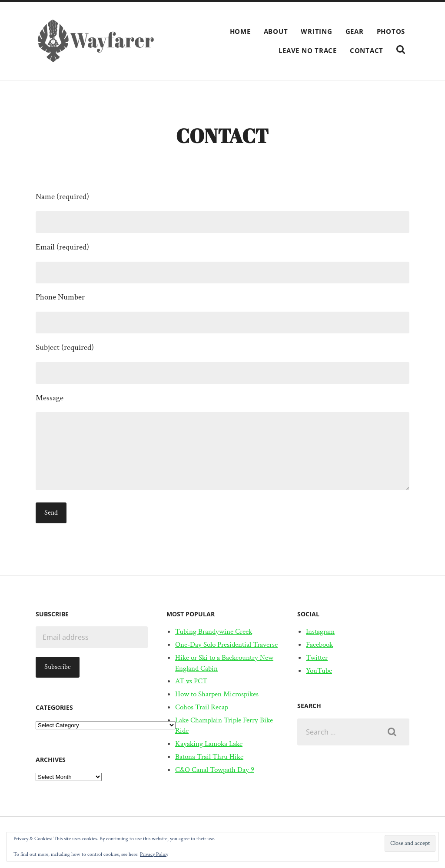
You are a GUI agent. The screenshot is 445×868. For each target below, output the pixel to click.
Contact (367, 50)
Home (240, 31)
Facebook (319, 645)
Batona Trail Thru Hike (209, 757)
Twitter (317, 658)
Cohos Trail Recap (202, 707)
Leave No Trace (308, 50)
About (276, 31)
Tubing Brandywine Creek (214, 632)
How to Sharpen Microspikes (217, 694)
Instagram (320, 632)
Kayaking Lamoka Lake (209, 744)
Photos (391, 31)
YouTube (319, 671)
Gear (355, 31)
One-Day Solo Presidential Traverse (226, 645)
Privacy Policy (154, 854)
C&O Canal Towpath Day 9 (215, 770)
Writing (316, 31)
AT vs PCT (191, 681)
